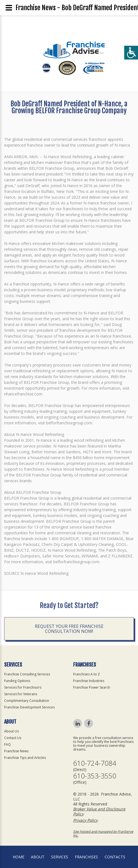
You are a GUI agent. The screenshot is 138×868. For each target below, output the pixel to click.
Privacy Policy (85, 820)
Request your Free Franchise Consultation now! (69, 657)
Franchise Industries (89, 681)
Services (60, 857)
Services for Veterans (21, 694)
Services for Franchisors (23, 687)
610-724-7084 (95, 763)
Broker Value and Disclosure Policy (99, 811)
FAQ (7, 744)
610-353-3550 (95, 776)
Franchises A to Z (87, 674)
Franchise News (16, 751)
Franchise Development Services (29, 707)
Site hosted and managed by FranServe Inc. (103, 833)
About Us (11, 731)
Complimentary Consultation (27, 701)
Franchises (86, 857)
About (38, 857)
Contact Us (13, 738)
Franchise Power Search (92, 687)
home (18, 857)
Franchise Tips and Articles (25, 758)
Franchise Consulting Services (27, 674)
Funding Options (17, 681)
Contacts (115, 857)
